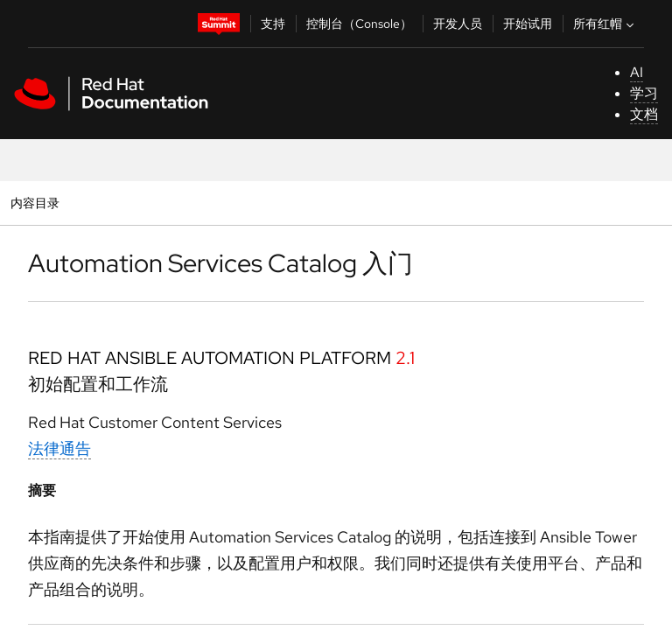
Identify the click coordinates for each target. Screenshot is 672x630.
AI (637, 72)
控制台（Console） (359, 24)
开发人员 (458, 24)
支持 (273, 24)
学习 (644, 93)
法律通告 (59, 448)
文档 (644, 114)
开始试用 (528, 24)
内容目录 (35, 203)
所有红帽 (605, 24)
